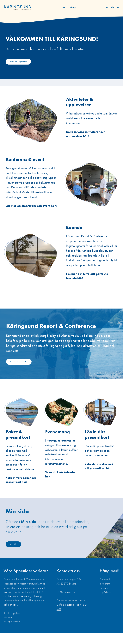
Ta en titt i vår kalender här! (55, 483)
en (114, 7)
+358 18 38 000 (78, 611)
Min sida (15, 554)
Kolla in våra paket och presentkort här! (20, 489)
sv (108, 7)
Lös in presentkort (13, 632)
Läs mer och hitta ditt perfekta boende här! (89, 284)
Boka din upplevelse (21, 62)
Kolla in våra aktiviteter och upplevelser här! (87, 136)
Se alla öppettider (13, 624)
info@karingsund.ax (67, 603)
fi (118, 7)
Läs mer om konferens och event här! (30, 211)
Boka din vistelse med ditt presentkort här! (101, 475)
